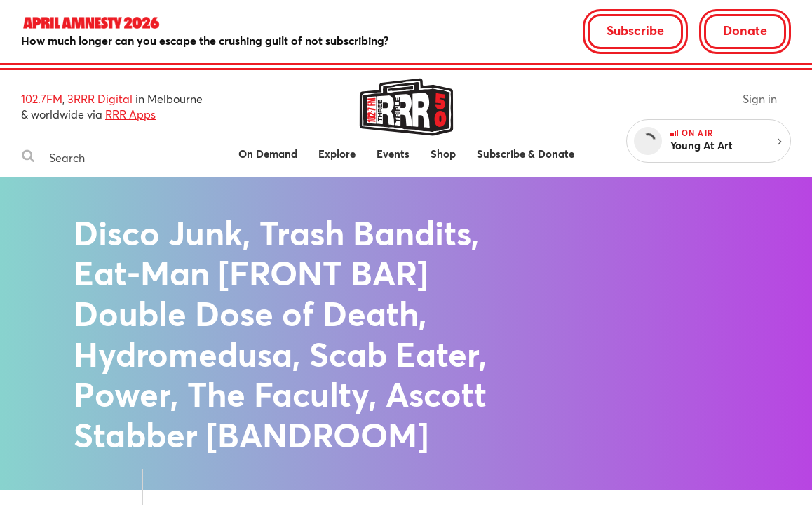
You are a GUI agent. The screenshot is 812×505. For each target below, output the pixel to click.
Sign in (760, 99)
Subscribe (635, 30)
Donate (745, 30)
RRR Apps (130, 114)
